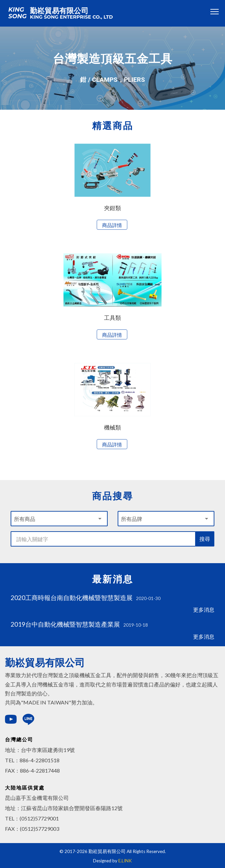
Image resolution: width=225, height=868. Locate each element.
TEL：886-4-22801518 (32, 760)
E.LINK (125, 861)
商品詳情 (112, 225)
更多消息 (204, 610)
